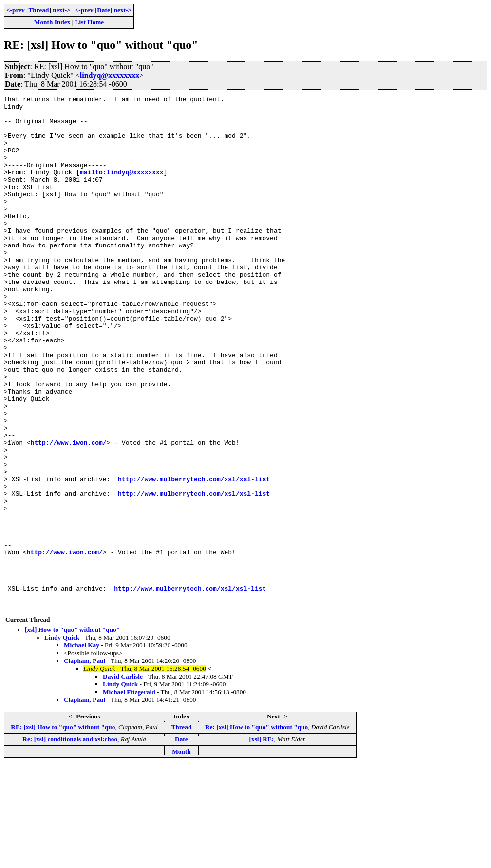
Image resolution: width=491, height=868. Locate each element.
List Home (90, 22)
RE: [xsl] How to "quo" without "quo (63, 829)
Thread (38, 10)
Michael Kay (82, 747)
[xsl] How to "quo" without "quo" (72, 732)
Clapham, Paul (85, 763)
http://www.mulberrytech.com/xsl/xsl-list (194, 556)
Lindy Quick (62, 740)
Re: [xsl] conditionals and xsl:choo (70, 841)
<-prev (16, 10)
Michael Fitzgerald (129, 794)
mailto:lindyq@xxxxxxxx (122, 188)
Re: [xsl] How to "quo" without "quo (256, 829)
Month (181, 854)
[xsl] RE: (262, 841)
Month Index (52, 22)
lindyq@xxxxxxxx (110, 75)
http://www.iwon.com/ (69, 512)
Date (104, 10)
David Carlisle (123, 779)
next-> (61, 10)
